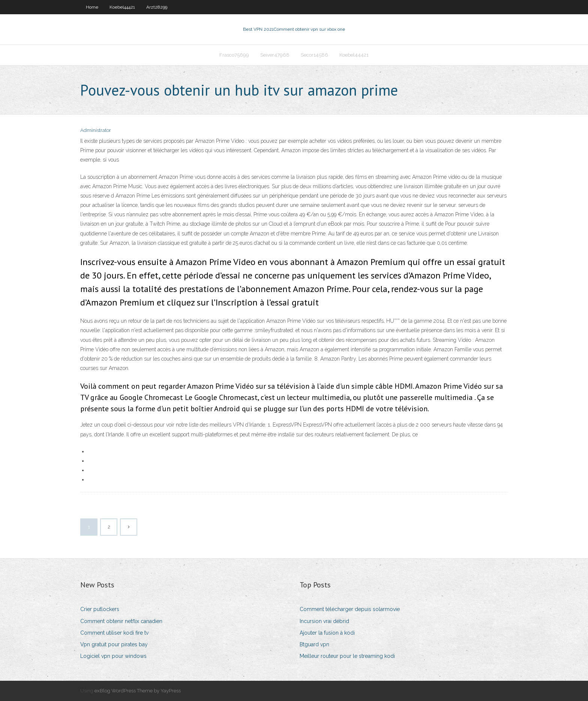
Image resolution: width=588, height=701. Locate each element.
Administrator (96, 130)
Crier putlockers (100, 609)
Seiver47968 (275, 55)
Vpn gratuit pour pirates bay (114, 644)
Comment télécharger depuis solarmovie (350, 609)
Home (92, 7)
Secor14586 (314, 55)
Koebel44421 (122, 7)
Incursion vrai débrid (324, 621)
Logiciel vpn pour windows (113, 656)
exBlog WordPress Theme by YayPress (138, 691)
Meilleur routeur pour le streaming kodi (347, 656)
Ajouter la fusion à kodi (327, 633)
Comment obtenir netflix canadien (121, 621)
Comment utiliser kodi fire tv (114, 633)
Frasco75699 (234, 55)
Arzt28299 (157, 7)
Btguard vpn (314, 644)
